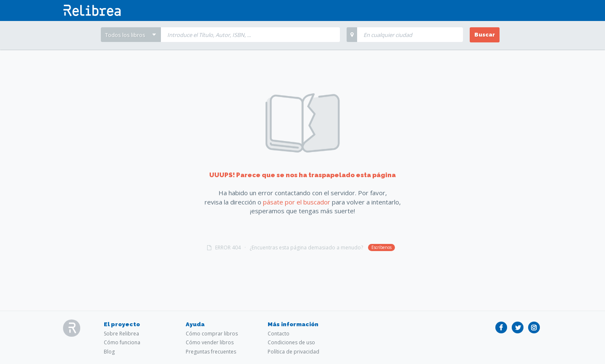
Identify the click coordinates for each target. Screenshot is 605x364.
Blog (109, 352)
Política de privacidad (293, 352)
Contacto (279, 334)
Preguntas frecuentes (211, 352)
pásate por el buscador (297, 202)
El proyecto (122, 324)
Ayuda (195, 324)
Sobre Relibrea (121, 334)
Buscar (485, 35)
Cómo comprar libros (212, 334)
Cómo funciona (122, 342)
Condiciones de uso (291, 342)
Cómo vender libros (210, 342)
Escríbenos (381, 247)
